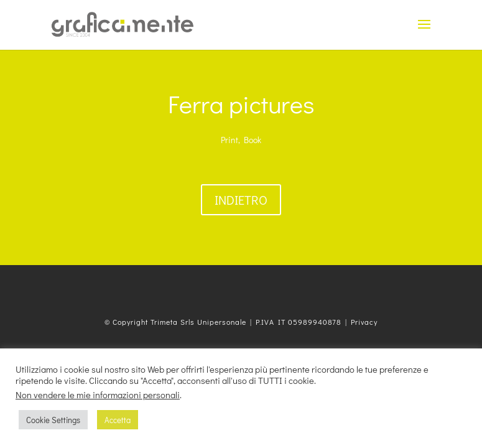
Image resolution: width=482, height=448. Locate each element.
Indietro (241, 200)
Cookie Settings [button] (53, 420)
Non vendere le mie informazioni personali (98, 395)
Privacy (364, 322)
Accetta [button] (118, 420)
